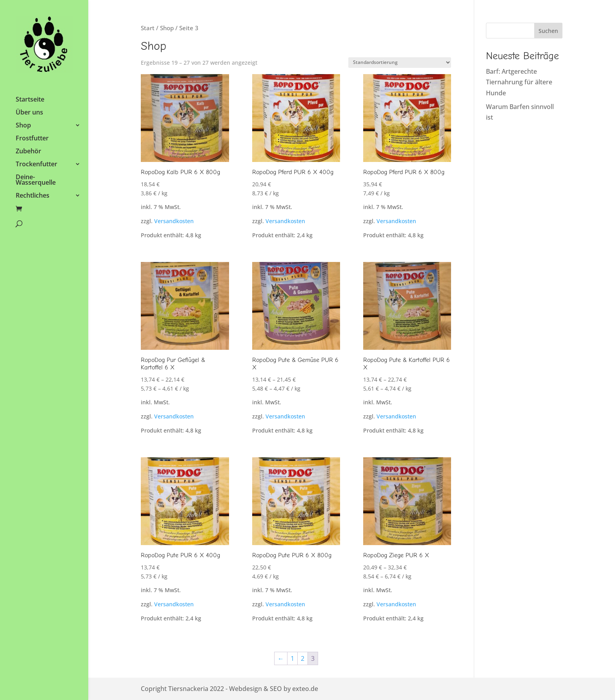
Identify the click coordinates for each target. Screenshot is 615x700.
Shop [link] (23, 126)
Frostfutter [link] (32, 139)
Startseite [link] (30, 100)
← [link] (281, 658)
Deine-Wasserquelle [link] (36, 180)
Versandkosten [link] (174, 221)
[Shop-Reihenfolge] (400, 63)
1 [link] (292, 658)
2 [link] (303, 658)
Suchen (548, 31)
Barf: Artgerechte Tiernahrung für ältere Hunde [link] (519, 82)
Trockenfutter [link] (36, 165)
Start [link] (148, 28)
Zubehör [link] (28, 152)
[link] (44, 49)
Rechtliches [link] (33, 196)
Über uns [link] (29, 113)
